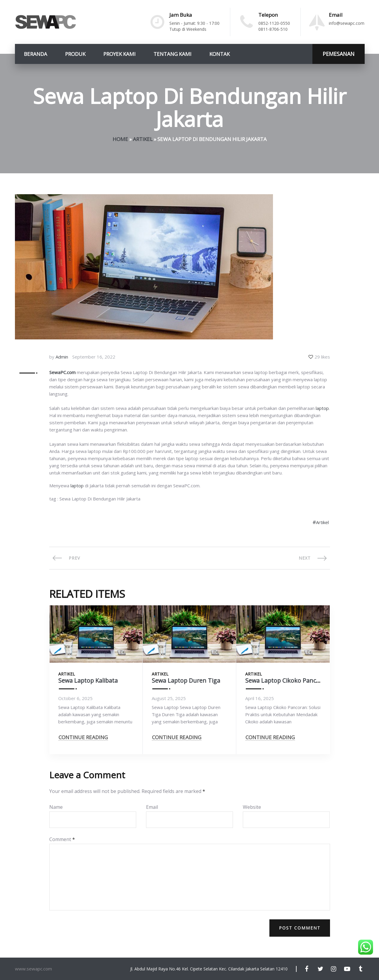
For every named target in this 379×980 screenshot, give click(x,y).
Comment (62, 839)
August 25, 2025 (169, 698)
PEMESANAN (339, 54)
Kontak (220, 54)
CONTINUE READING (83, 738)
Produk (75, 54)
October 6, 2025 (75, 698)
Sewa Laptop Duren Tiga (187, 680)
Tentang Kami (172, 54)
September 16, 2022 (94, 357)
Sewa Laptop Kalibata (89, 680)
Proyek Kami (119, 54)
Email (152, 807)
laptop (322, 408)
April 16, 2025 (260, 698)
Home (120, 139)
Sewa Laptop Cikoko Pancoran (288, 680)
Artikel (143, 139)
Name (56, 807)
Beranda (36, 54)
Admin (62, 357)
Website (252, 807)
